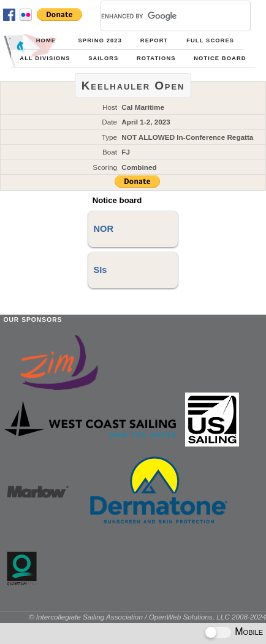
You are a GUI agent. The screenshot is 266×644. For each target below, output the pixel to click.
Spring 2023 (100, 40)
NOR (103, 229)
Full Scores (210, 40)
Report (154, 40)
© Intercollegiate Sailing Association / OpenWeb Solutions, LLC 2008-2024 (147, 617)
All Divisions (45, 58)
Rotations (156, 58)
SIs (100, 270)
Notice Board (220, 58)
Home (46, 40)
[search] (161, 16)
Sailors (103, 58)
